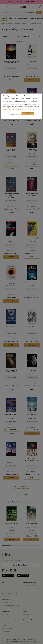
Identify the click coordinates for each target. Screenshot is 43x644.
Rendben (28, 114)
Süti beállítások (14, 114)
